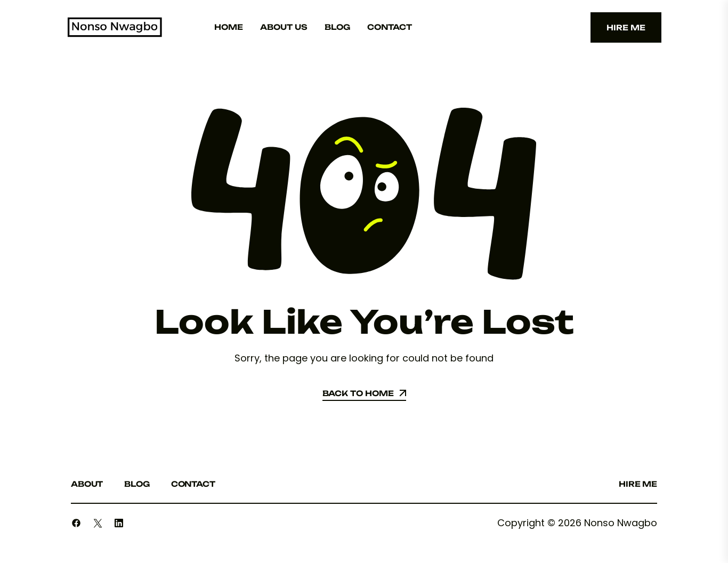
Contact (390, 27)
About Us (284, 27)
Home (229, 27)
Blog (337, 27)
